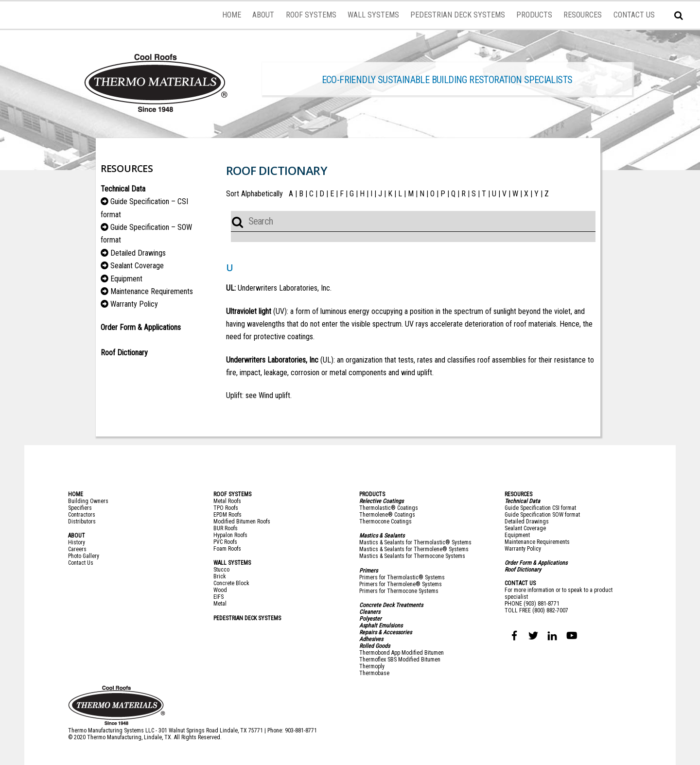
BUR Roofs (226, 528)
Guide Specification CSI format (540, 508)
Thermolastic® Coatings (389, 508)
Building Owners (88, 501)
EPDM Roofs (227, 515)
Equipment (126, 279)
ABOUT (263, 15)
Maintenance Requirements (152, 291)
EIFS (219, 597)
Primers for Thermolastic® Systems (402, 577)
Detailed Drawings (138, 253)
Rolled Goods (375, 646)
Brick (220, 576)
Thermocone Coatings (385, 522)
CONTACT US (634, 15)
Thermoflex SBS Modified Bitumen (400, 660)
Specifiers (80, 508)
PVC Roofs (225, 542)
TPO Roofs (226, 508)
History (77, 542)
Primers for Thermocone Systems (399, 591)
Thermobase (374, 673)
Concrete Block (231, 583)
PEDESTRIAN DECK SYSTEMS (458, 15)
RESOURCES (583, 15)
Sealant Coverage (137, 266)
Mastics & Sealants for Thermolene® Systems (414, 549)
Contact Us (81, 563)
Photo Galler (82, 556)
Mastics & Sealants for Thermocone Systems (412, 556)
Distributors (82, 522)
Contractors (82, 515)
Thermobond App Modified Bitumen (402, 653)
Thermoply (372, 666)
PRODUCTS (534, 15)
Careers (77, 549)
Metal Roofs (227, 501)
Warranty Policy (134, 304)
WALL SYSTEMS (373, 15)
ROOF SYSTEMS (311, 15)
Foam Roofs (227, 549)
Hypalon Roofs (230, 535)
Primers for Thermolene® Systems (401, 584)
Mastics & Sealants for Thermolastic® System (414, 542)
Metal (220, 604)
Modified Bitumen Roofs (242, 522)
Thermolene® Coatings (387, 515)
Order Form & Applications (141, 327)
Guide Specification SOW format (542, 515)
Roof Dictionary (523, 570)
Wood (220, 590)
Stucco (221, 570)
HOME (232, 15)
